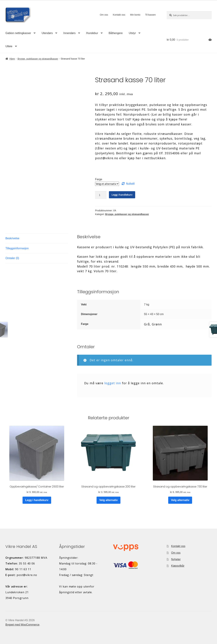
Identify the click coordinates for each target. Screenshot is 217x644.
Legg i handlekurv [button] (37, 500)
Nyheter (176, 559)
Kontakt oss (119, 15)
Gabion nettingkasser (18, 33)
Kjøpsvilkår (178, 566)
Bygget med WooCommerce (22, 625)
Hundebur (92, 33)
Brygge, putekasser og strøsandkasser (38, 59)
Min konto (135, 15)
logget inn (113, 383)
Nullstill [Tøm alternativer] (130, 184)
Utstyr (132, 33)
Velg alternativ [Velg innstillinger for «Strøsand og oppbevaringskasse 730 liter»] (180, 500)
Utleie (9, 46)
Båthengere (116, 33)
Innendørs (69, 33)
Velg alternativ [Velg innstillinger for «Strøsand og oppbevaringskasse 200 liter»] (108, 500)
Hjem (12, 59)
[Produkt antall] (101, 195)
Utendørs (47, 33)
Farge (99, 179)
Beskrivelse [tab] (12, 238)
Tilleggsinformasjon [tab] (17, 248)
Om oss (104, 15)
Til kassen (151, 15)
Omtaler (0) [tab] (12, 258)
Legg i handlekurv (122, 195)
